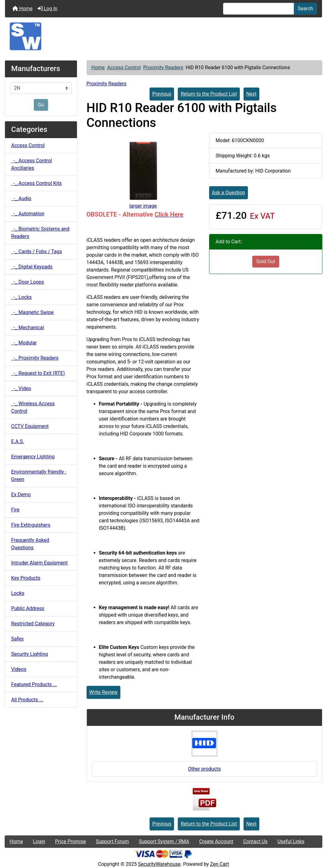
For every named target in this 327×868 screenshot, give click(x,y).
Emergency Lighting (33, 457)
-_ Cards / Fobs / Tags (37, 252)
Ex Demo (21, 495)
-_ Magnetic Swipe (32, 312)
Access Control (124, 67)
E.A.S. (18, 441)
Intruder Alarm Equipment (39, 563)
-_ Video (21, 388)
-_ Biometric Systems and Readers (40, 233)
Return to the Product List (209, 94)
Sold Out (266, 261)
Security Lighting (30, 654)
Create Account (216, 841)
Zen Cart (219, 864)
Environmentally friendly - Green (39, 476)
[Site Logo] (163, 36)
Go (41, 105)
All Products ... (27, 700)
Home (22, 9)
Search (305, 9)
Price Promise (71, 841)
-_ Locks (21, 297)
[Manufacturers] (41, 88)
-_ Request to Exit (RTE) (38, 373)
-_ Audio (21, 198)
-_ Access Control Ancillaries (32, 164)
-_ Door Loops (28, 282)
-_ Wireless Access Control (33, 407)
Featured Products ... (34, 684)
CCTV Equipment (30, 426)
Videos (19, 669)
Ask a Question (228, 193)
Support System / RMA (164, 841)
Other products (204, 769)
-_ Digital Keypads (32, 267)
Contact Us (255, 841)
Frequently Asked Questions (30, 544)
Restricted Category (33, 624)
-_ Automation (28, 214)
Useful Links (291, 841)
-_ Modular (24, 343)
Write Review (103, 692)
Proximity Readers (163, 67)
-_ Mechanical (28, 328)
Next (251, 94)
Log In (47, 9)
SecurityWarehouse (159, 864)
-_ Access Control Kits (36, 183)
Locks (18, 593)
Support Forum (112, 841)
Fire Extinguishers (31, 525)
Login (39, 841)
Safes (17, 639)
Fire (15, 510)
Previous (162, 94)
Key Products (26, 578)
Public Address (28, 608)
